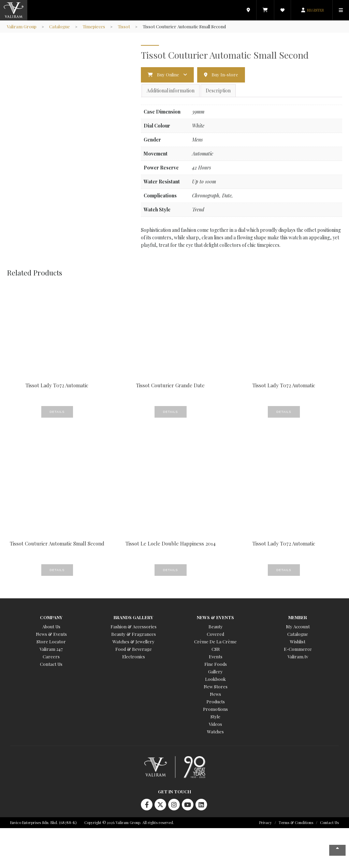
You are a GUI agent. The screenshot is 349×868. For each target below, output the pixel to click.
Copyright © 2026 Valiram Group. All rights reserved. (129, 822)
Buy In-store (225, 74)
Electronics (134, 656)
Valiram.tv (298, 656)
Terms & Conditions (296, 822)
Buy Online (168, 74)
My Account (298, 626)
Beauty (216, 626)
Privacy (266, 822)
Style (215, 716)
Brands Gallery (133, 617)
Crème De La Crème (215, 641)
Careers (51, 656)
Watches (215, 731)
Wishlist (298, 641)
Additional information (171, 91)
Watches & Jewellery (134, 641)
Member (298, 617)
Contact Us (51, 664)
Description (218, 91)
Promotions (215, 709)
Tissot (124, 26)
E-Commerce (298, 649)
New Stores (216, 686)
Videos (215, 724)
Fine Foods (216, 664)
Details (57, 412)
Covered (215, 634)
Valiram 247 (51, 649)
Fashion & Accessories (134, 626)
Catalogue (60, 26)
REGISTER (316, 10)
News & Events (51, 634)
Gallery (215, 671)
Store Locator (51, 641)
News (215, 694)
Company (51, 617)
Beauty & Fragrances (134, 634)
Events (216, 656)
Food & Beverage (134, 649)
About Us (51, 626)
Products (216, 701)
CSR (216, 649)
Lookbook (215, 679)
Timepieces (94, 26)
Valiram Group (22, 26)
